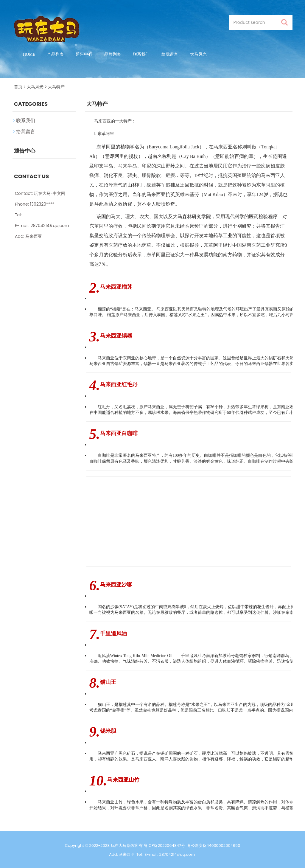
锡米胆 (108, 731)
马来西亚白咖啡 (119, 433)
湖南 (247, 245)
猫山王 (108, 682)
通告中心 (84, 54)
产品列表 (55, 54)
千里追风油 (113, 633)
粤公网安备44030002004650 (214, 846)
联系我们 (141, 54)
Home (29, 54)
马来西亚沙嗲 (116, 585)
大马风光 (198, 54)
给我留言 (170, 54)
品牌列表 (113, 54)
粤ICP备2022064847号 (164, 846)
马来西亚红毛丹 (119, 384)
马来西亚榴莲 (116, 287)
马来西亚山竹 (123, 780)
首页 (18, 87)
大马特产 (56, 87)
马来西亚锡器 (116, 336)
